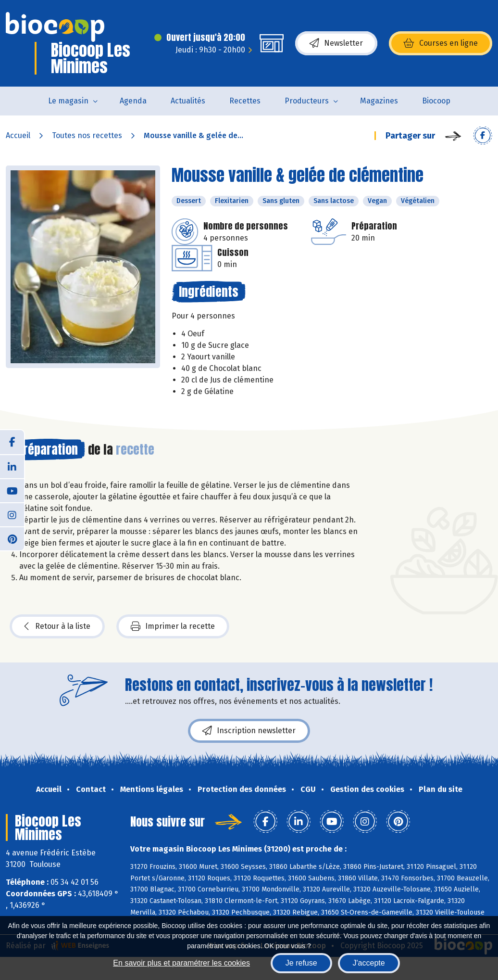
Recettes (245, 101)
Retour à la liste (57, 626)
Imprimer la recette (173, 626)
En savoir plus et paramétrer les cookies (181, 963)
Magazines (379, 101)
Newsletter (336, 43)
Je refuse (301, 963)
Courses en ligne (441, 43)
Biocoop (436, 101)
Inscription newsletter (249, 731)
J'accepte (369, 963)
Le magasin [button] (68, 101)
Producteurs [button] (307, 101)
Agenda (133, 101)
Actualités (188, 101)
